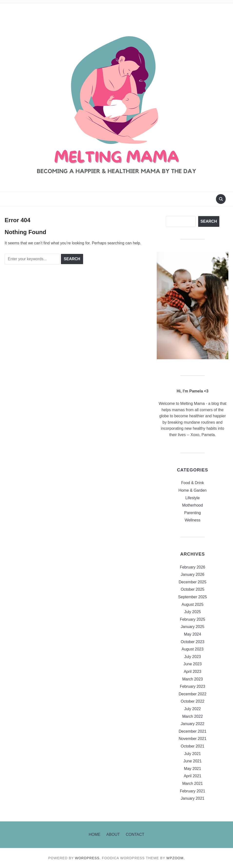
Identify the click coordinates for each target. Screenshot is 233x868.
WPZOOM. (176, 858)
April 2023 (193, 672)
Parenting (193, 513)
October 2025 (192, 589)
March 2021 (193, 783)
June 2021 (193, 761)
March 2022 (193, 716)
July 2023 (193, 657)
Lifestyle (193, 498)
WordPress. (88, 858)
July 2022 (193, 709)
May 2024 (193, 634)
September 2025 (193, 597)
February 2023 (193, 686)
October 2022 (192, 701)
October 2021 (192, 746)
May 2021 (193, 769)
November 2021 (193, 739)
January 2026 (192, 574)
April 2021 (193, 776)
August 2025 (193, 604)
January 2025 (192, 627)
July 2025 (193, 612)
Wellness (193, 520)
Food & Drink (192, 483)
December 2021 (193, 731)
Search (209, 221)
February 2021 (193, 791)
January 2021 (192, 798)
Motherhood (192, 505)
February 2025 (193, 619)
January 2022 (192, 724)
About (113, 834)
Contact (135, 834)
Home (95, 834)
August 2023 (193, 649)
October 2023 (192, 642)
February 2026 (193, 567)
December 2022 (193, 694)
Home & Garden (193, 490)
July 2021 (193, 754)
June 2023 (193, 664)
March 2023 (193, 679)
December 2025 (193, 582)
